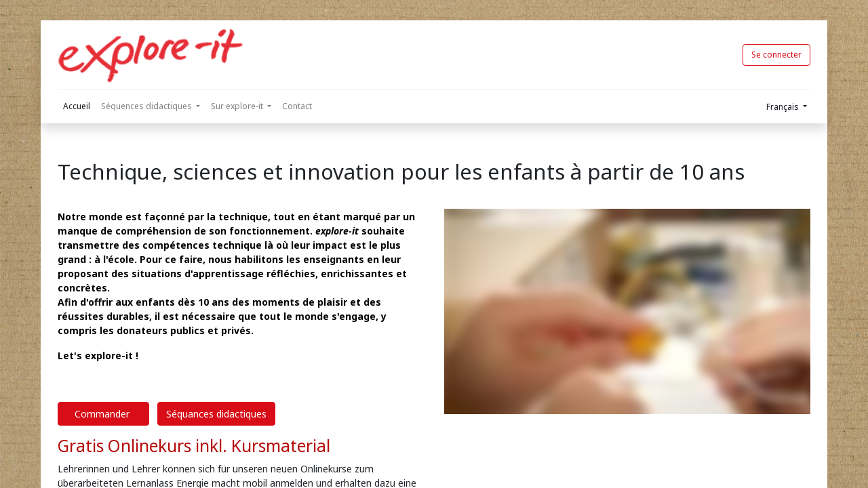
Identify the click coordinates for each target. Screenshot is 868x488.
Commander (103, 414)
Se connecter (776, 55)
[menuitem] (77, 106)
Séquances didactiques (216, 414)
